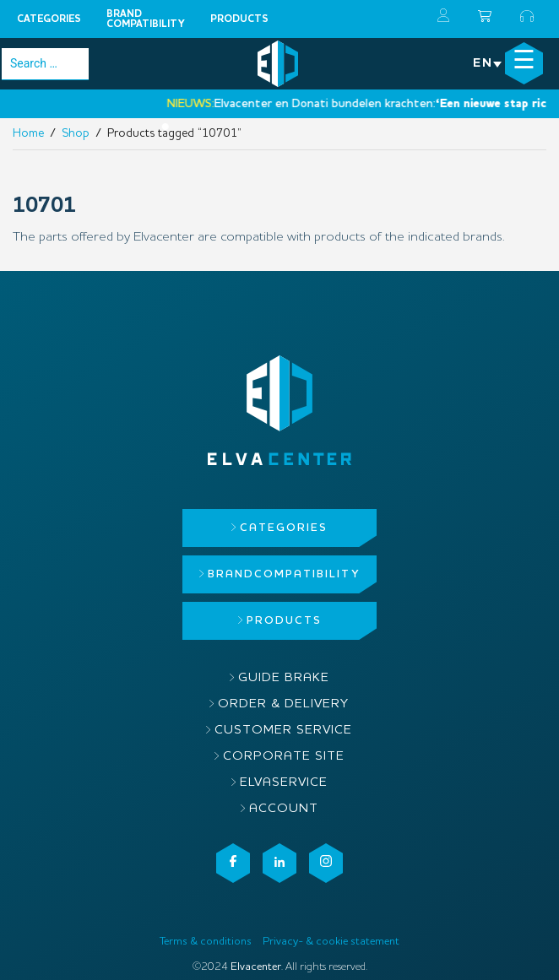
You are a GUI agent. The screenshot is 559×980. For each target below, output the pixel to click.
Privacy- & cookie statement (331, 942)
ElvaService (284, 783)
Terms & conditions (206, 942)
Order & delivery (283, 704)
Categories (49, 19)
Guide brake (284, 678)
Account (284, 809)
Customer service (283, 731)
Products (239, 19)
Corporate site (284, 757)
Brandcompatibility (146, 19)
